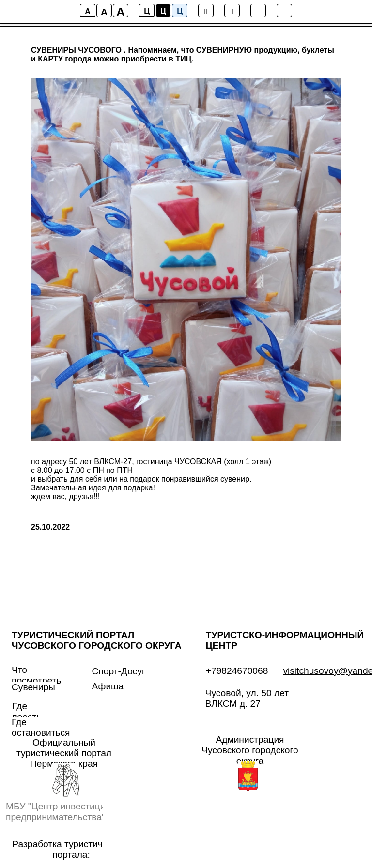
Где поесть (27, 711)
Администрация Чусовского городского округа (250, 750)
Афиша (108, 686)
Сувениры (33, 687)
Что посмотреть (36, 675)
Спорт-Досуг (119, 671)
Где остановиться (41, 727)
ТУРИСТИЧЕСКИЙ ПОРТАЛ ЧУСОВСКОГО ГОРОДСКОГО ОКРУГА (97, 640)
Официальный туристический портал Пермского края (64, 753)
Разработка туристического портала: (71, 849)
